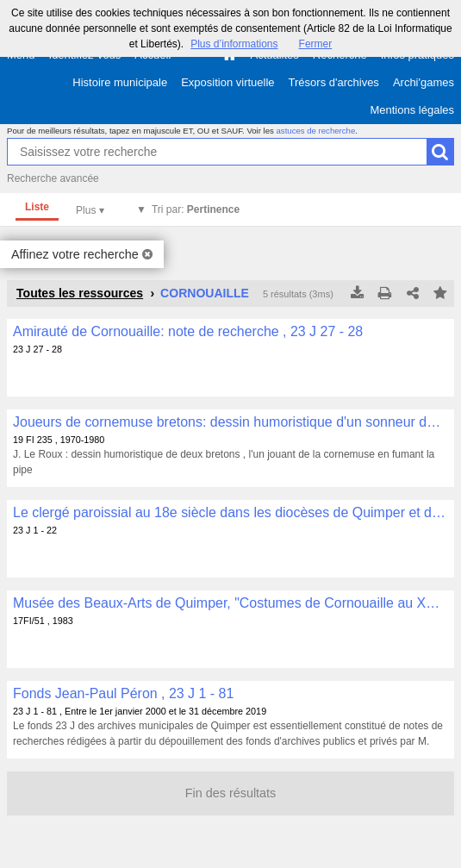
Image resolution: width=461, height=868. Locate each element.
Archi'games (424, 82)
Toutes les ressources (80, 293)
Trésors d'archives (334, 82)
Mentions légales (412, 110)
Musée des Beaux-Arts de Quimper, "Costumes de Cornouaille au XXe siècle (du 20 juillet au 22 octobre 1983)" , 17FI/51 (230, 603)
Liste (37, 207)
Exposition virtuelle (227, 82)
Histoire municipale (120, 82)
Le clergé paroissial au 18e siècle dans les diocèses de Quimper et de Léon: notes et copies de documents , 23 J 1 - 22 (230, 512)
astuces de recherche (316, 131)
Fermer (316, 44)
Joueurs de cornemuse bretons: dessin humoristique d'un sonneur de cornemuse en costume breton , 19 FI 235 (230, 422)
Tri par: (196, 209)
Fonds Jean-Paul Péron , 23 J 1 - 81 (123, 693)
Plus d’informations (234, 44)
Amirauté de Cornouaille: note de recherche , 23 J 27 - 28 (188, 331)
